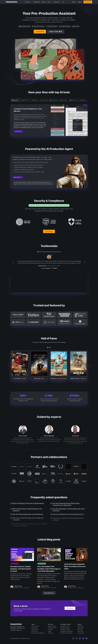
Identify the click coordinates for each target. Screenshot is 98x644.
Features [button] (28, 2)
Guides (50, 631)
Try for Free (88, 2)
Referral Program (52, 626)
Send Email (80, 629)
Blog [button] (49, 2)
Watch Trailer (56, 32)
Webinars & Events (52, 628)
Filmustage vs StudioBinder (67, 631)
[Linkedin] (83, 638)
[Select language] (74, 2)
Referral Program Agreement (38, 633)
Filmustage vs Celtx (65, 626)
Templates (50, 629)
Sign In (80, 2)
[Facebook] (76, 638)
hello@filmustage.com (16, 630)
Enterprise (50, 633)
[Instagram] (80, 638)
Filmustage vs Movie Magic (67, 633)
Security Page (49, 231)
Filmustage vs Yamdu (65, 628)
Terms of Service (35, 626)
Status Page (80, 631)
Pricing (44, 2)
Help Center (80, 626)
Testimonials (36, 2)
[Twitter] (73, 638)
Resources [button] (57, 2)
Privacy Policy (35, 628)
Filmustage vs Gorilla (65, 629)
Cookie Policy (35, 631)
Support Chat (81, 628)
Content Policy (35, 629)
